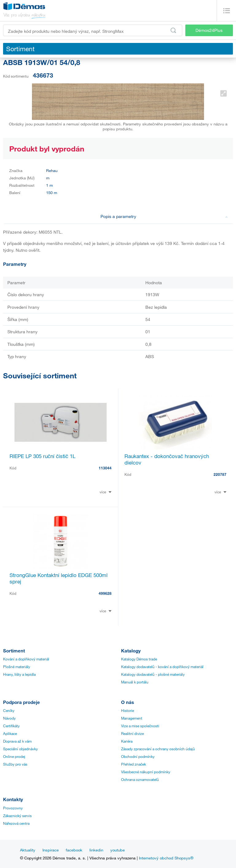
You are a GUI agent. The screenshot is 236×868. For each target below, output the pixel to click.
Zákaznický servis (17, 816)
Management (132, 718)
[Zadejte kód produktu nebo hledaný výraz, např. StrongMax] (93, 30)
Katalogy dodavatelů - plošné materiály (153, 674)
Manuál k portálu (135, 682)
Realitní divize (132, 733)
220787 (220, 474)
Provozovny (13, 808)
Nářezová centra (16, 823)
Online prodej (14, 756)
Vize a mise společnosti (140, 726)
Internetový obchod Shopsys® (166, 858)
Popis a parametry (164, 216)
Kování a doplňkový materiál (26, 659)
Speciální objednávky (20, 749)
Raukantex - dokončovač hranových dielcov (167, 459)
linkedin (96, 850)
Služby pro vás (15, 764)
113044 (105, 468)
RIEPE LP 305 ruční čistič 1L (42, 456)
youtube (118, 850)
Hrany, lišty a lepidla (19, 674)
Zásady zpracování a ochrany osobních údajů (158, 749)
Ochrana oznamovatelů (140, 779)
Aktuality (28, 850)
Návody (9, 718)
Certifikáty (11, 726)
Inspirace (51, 850)
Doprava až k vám (17, 741)
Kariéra (127, 741)
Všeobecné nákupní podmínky (146, 772)
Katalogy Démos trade (139, 659)
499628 (105, 593)
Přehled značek (134, 764)
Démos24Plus (209, 30)
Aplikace (10, 733)
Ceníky (9, 710)
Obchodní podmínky (138, 756)
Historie (128, 710)
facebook (74, 850)
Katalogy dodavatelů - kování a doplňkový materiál (162, 667)
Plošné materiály (17, 667)
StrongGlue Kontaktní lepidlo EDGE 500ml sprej (59, 578)
